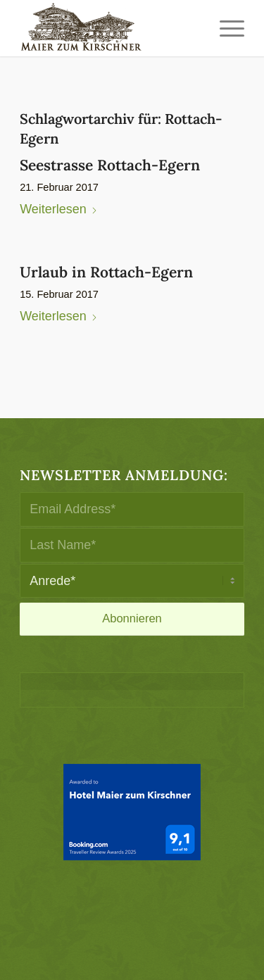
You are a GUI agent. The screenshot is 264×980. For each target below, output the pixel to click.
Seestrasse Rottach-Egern (110, 165)
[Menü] (225, 28)
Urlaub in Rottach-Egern (106, 272)
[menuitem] (225, 28)
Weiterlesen (59, 209)
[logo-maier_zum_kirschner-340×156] (109, 28)
